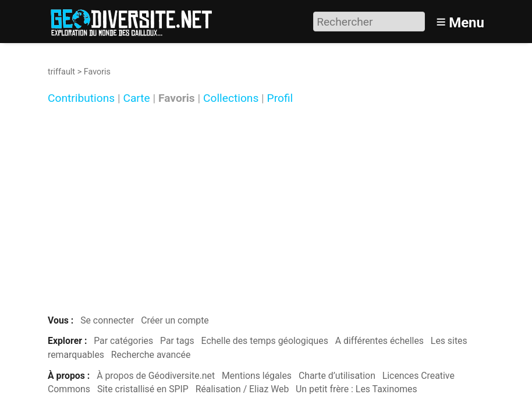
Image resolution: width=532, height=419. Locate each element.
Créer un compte (175, 320)
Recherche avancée (151, 355)
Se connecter (107, 320)
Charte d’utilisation (337, 376)
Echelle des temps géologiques (265, 341)
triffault (61, 72)
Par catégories (123, 341)
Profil (280, 99)
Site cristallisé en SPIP (143, 389)
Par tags (177, 341)
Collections (231, 99)
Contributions (81, 99)
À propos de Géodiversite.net (156, 376)
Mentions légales (257, 376)
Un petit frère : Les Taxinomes (357, 389)
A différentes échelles (380, 341)
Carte (136, 99)
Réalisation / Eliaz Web (242, 389)
